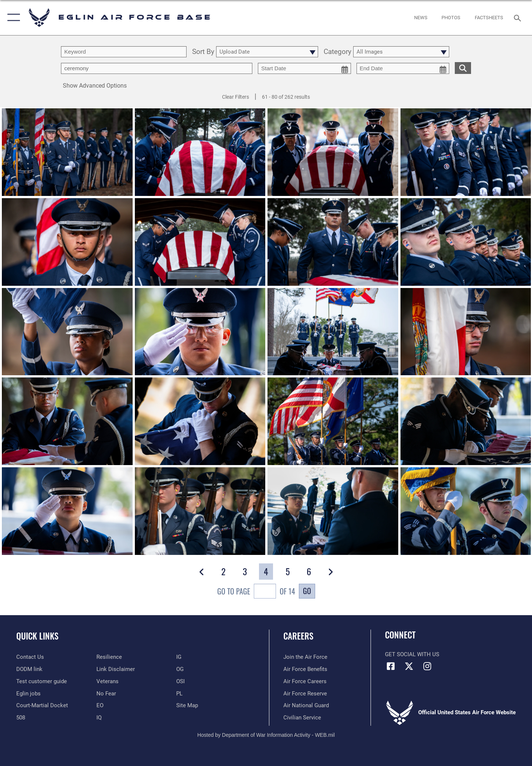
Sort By (203, 52)
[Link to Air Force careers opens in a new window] (305, 681)
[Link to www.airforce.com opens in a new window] (305, 657)
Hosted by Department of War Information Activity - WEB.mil (266, 735)
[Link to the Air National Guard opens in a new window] (306, 705)
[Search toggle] (519, 17)
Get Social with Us (412, 654)
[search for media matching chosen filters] (463, 68)
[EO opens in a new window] (106, 694)
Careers (298, 636)
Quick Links (37, 636)
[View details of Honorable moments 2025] (67, 153)
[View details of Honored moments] (67, 422)
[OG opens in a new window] (180, 669)
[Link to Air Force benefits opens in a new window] (305, 669)
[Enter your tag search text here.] (157, 68)
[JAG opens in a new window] (42, 705)
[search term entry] (124, 52)
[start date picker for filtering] (304, 68)
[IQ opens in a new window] (99, 718)
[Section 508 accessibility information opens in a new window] (21, 718)
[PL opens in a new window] (179, 694)
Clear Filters (236, 97)
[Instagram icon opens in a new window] (427, 666)
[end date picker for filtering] (403, 68)
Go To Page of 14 (256, 592)
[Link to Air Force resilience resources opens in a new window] (109, 657)
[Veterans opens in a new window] (108, 681)
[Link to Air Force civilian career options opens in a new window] (302, 718)
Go (307, 591)
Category (337, 52)
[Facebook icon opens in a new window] (391, 666)
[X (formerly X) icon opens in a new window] (409, 666)
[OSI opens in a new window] (180, 681)
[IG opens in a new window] (179, 657)
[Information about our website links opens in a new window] (116, 669)
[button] (12, 18)
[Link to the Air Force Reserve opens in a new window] (305, 694)
